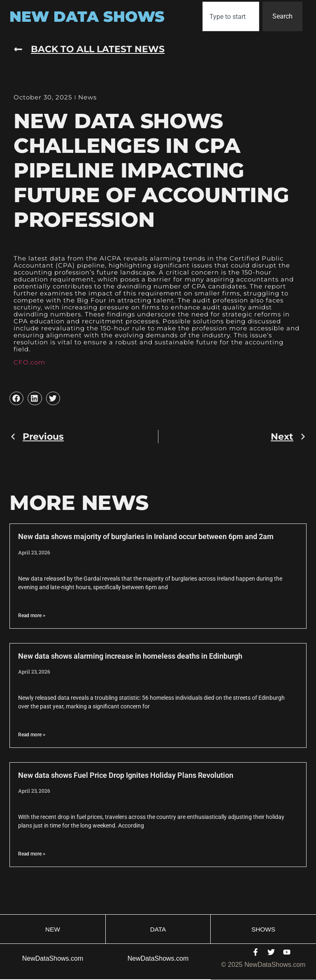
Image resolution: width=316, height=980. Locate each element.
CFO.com (29, 362)
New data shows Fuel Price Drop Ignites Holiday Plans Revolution (126, 775)
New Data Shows (87, 16)
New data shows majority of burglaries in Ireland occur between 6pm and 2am (146, 536)
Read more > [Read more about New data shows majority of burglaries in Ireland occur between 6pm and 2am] (32, 616)
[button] (16, 399)
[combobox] (231, 16)
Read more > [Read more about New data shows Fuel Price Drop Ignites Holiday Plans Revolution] (32, 854)
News (87, 97)
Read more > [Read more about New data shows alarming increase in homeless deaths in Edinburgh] (32, 735)
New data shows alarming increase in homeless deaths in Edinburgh (130, 656)
